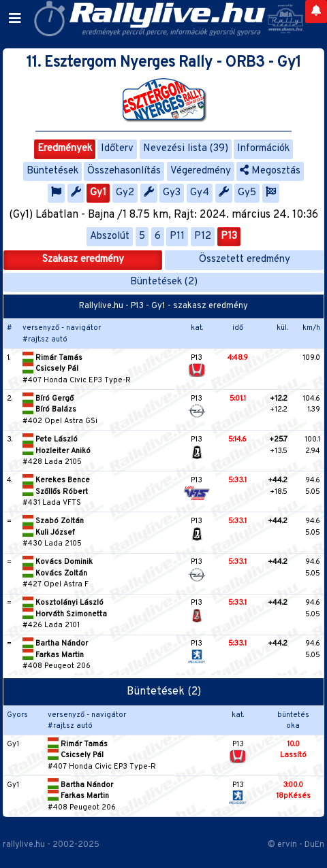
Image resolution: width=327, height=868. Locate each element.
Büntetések (52, 171)
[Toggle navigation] (15, 19)
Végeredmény (201, 171)
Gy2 (125, 193)
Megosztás (270, 171)
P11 (177, 236)
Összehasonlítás (124, 171)
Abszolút (110, 236)
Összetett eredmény (245, 260)
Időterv (117, 149)
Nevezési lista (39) (186, 149)
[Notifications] (316, 12)
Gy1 (98, 193)
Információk (263, 149)
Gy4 (200, 193)
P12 (203, 236)
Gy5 (247, 193)
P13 (229, 236)
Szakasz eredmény (83, 260)
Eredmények (65, 149)
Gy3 (172, 193)
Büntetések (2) (164, 282)
